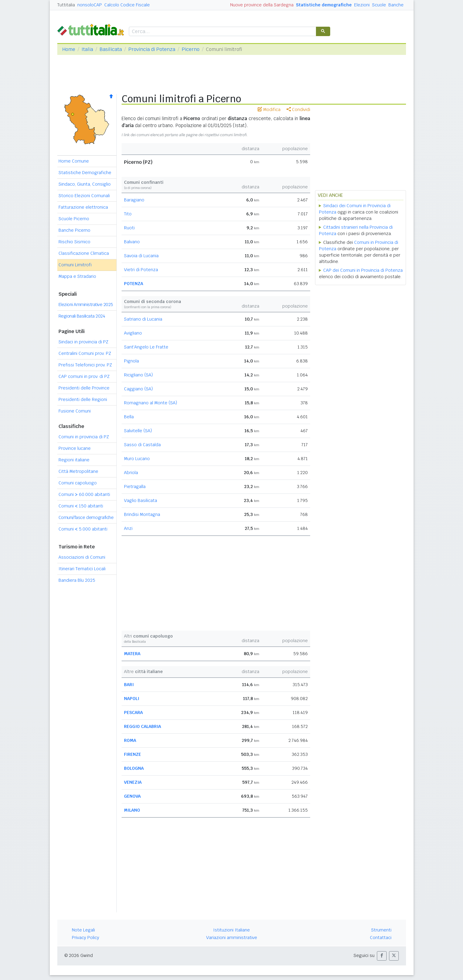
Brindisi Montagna (142, 514)
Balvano (132, 242)
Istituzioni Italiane (231, 930)
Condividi (298, 109)
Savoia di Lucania (141, 256)
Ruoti (129, 228)
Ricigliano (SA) (138, 375)
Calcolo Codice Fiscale (127, 5)
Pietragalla (135, 487)
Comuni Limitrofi (75, 265)
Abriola (131, 473)
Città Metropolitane (78, 471)
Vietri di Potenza (141, 270)
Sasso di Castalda (142, 445)
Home (69, 49)
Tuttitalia (66, 5)
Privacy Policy (86, 938)
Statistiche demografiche (324, 5)
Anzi (128, 528)
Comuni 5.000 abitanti (83, 529)
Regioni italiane (74, 460)
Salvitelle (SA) (138, 431)
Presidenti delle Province (84, 388)
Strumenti (381, 930)
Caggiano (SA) (138, 389)
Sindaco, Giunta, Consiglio (85, 184)
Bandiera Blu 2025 (77, 580)
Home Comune (74, 161)
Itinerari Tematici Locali (82, 569)
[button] (382, 956)
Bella (129, 417)
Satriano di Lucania (143, 319)
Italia (87, 49)
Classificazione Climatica (84, 253)
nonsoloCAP (90, 5)
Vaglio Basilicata (141, 500)
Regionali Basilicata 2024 (82, 316)
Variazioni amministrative (232, 938)
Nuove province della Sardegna (262, 5)
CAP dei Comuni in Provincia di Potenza (363, 270)
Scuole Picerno (74, 219)
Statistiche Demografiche (85, 173)
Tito (128, 214)
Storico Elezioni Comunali (84, 196)
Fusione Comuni (75, 411)
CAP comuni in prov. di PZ (84, 376)
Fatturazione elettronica (83, 207)
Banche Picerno (74, 230)
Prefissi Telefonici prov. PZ (85, 365)
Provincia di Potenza (152, 49)
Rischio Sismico (74, 242)
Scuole (379, 5)
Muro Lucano (137, 459)
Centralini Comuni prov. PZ (85, 353)
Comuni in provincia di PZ (84, 437)
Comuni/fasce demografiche (86, 517)
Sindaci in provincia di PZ (83, 342)
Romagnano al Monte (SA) (151, 403)
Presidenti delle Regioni (83, 399)
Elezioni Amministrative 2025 (86, 305)
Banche (396, 5)
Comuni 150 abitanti (81, 506)
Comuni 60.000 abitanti (84, 494)
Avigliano (133, 333)
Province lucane (75, 448)
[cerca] (222, 32)
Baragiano (134, 200)
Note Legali (83, 930)
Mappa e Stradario (77, 276)
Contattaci (381, 938)
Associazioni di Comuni (82, 557)
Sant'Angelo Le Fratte (146, 347)
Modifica (269, 109)
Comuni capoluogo (78, 483)
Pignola (131, 361)
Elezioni (362, 5)
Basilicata (111, 49)
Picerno (191, 49)
